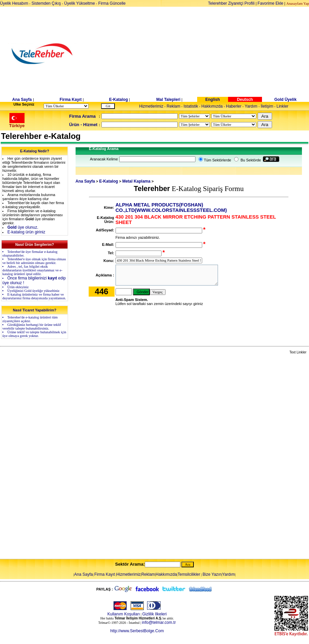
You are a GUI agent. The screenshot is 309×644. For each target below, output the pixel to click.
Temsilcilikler (189, 574)
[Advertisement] (206, 54)
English (212, 100)
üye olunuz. (23, 227)
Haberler (234, 106)
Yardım (251, 106)
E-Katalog (119, 100)
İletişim (267, 106)
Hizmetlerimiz (151, 106)
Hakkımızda (212, 106)
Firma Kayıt (71, 100)
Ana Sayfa (22, 100)
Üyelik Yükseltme (80, 3)
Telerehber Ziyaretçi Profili (231, 3)
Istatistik (191, 106)
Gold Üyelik (285, 100)
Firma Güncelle (112, 3)
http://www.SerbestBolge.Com (137, 631)
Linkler (282, 106)
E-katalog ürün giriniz (26, 232)
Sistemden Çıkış (46, 3)
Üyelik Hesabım (14, 3)
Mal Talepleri (168, 100)
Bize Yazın (212, 574)
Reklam (173, 106)
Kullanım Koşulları (124, 614)
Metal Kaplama (136, 181)
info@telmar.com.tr (159, 622)
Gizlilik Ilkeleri (155, 614)
